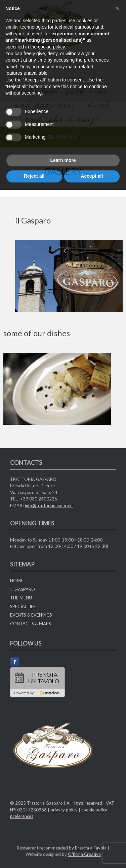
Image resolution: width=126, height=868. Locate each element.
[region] (69, 276)
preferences (22, 816)
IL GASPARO (23, 589)
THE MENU (21, 598)
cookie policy (94, 810)
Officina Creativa (84, 854)
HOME (17, 581)
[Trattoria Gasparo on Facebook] (15, 662)
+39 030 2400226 (39, 499)
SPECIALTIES (23, 606)
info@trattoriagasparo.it (49, 506)
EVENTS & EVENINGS (31, 615)
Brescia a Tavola (91, 848)
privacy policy (64, 810)
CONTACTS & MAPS (31, 624)
